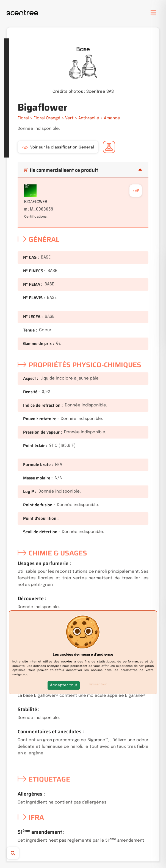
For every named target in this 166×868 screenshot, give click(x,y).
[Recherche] (23, 853)
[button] (64, 685)
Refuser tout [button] (98, 684)
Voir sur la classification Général (58, 147)
